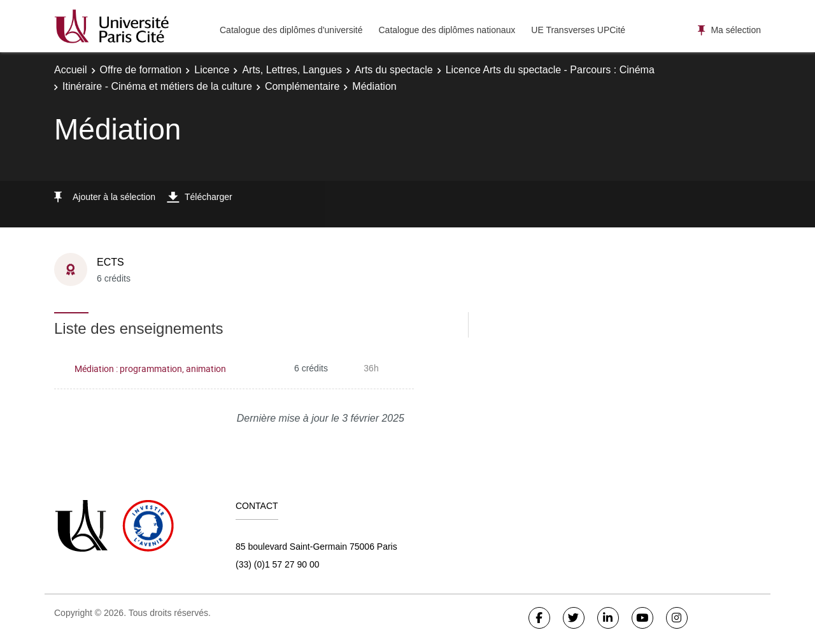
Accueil (71, 70)
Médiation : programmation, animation (150, 369)
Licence (212, 70)
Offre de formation (141, 70)
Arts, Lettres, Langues (292, 70)
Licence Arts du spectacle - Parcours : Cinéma (550, 70)
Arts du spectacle (394, 70)
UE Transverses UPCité (578, 30)
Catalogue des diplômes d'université (291, 30)
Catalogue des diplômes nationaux (447, 30)
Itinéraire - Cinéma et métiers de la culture (157, 86)
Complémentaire (302, 86)
